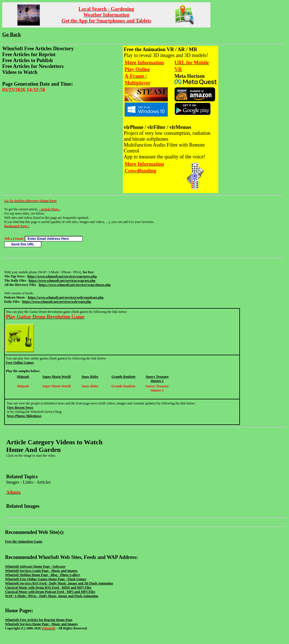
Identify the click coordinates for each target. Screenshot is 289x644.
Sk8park (23, 377)
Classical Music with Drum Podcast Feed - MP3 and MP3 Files (50, 592)
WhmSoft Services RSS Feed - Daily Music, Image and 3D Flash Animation (59, 583)
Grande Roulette (123, 377)
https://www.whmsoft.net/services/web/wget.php (57, 302)
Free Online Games (20, 363)
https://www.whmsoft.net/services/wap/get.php (62, 281)
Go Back (12, 35)
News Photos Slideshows (24, 416)
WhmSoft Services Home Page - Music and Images (41, 624)
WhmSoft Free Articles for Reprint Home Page (39, 620)
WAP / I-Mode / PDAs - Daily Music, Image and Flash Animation (52, 596)
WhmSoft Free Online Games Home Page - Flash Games (46, 579)
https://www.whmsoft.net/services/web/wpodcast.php (66, 297)
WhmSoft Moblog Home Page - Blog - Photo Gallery (43, 575)
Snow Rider (90, 377)
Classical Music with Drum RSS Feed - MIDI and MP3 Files (48, 588)
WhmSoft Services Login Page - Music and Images (41, 571)
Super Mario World (57, 377)
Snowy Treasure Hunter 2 (157, 379)
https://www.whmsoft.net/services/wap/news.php (62, 276)
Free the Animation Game (24, 541)
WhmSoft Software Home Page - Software (35, 566)
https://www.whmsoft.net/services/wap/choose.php (75, 285)
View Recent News (20, 408)
